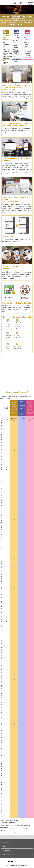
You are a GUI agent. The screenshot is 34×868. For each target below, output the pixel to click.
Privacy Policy (6, 851)
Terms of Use (6, 846)
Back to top (17, 837)
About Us (5, 842)
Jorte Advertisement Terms (10, 855)
